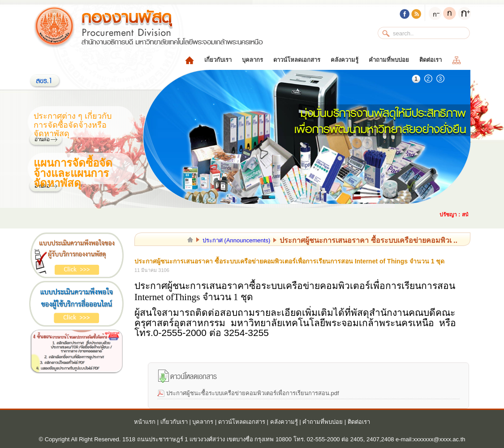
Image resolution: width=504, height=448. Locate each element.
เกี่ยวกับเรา (218, 60)
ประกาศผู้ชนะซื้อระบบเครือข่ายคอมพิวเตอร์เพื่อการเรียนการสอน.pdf (253, 393)
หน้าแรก (145, 422)
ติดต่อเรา (431, 60)
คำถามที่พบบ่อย (389, 60)
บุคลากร (252, 60)
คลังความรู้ (345, 60)
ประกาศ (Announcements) (236, 240)
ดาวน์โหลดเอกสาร (297, 60)
